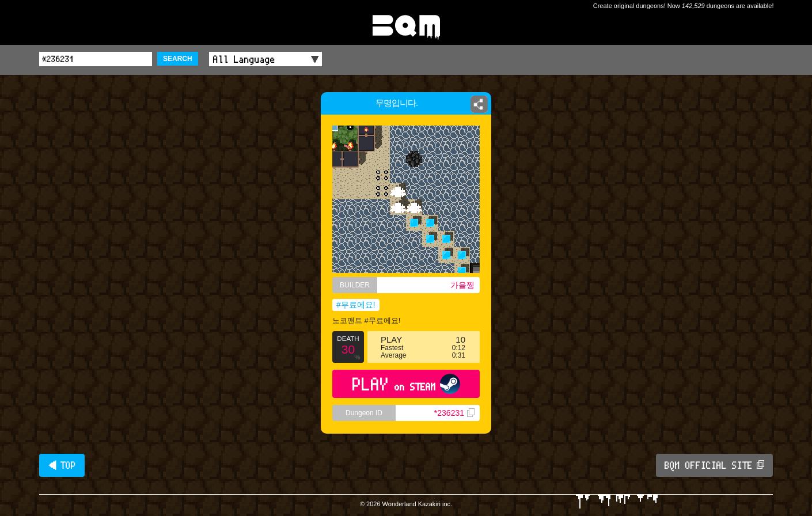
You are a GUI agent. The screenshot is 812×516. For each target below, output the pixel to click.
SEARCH (178, 59)
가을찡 (462, 285)
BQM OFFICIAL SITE (714, 465)
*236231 (454, 413)
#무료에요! (356, 305)
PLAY (406, 384)
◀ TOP (62, 465)
